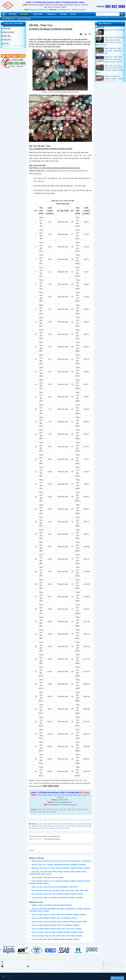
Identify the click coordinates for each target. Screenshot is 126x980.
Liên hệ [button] (73, 14)
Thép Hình (7, 40)
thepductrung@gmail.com (40, 10)
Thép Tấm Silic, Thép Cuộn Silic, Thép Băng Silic (113, 56)
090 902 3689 (63, 800)
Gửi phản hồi (117, 978)
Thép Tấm (78, 780)
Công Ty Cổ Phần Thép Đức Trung (75, 971)
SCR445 (42, 168)
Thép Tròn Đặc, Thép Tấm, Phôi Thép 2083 (47, 878)
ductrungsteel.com (64, 10)
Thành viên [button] (38, 15)
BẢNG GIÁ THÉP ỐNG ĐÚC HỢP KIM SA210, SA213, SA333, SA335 (113, 65)
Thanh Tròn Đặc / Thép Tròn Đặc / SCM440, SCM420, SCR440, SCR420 (57, 932)
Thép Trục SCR (35, 153)
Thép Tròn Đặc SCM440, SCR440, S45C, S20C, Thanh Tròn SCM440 (56, 929)
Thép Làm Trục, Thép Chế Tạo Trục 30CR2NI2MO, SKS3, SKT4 (55, 887)
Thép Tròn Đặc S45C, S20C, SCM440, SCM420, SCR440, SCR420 (55, 939)
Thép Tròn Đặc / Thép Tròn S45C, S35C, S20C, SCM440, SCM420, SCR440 (59, 915)
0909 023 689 (53, 7)
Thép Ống (37, 783)
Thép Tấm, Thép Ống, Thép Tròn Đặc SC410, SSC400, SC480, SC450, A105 (109, 75)
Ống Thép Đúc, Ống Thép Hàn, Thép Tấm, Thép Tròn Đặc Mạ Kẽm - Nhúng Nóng (61, 861)
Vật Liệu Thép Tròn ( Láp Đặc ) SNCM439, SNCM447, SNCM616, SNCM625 (59, 865)
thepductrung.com (79, 10)
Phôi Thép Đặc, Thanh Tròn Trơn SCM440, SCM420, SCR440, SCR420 (57, 894)
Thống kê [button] (52, 15)
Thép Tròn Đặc (9, 32)
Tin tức (6, 44)
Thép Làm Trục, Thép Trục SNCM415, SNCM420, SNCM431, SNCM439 (57, 898)
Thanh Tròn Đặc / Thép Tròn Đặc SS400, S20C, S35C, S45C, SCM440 (57, 936)
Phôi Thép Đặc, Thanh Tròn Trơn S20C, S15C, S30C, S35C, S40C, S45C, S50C (60, 891)
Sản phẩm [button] (25, 15)
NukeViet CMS (96, 971)
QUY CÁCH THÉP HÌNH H (115, 35)
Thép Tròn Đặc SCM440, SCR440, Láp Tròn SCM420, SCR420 (54, 918)
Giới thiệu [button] (12, 14)
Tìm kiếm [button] (63, 14)
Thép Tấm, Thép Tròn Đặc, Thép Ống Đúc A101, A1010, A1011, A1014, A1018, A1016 (110, 47)
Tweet (31, 851)
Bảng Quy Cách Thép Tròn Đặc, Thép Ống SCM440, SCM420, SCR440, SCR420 (61, 868)
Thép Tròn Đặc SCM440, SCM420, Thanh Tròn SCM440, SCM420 (55, 925)
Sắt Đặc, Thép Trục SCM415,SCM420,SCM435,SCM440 (51, 905)
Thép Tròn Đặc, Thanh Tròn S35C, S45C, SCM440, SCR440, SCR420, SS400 (59, 922)
